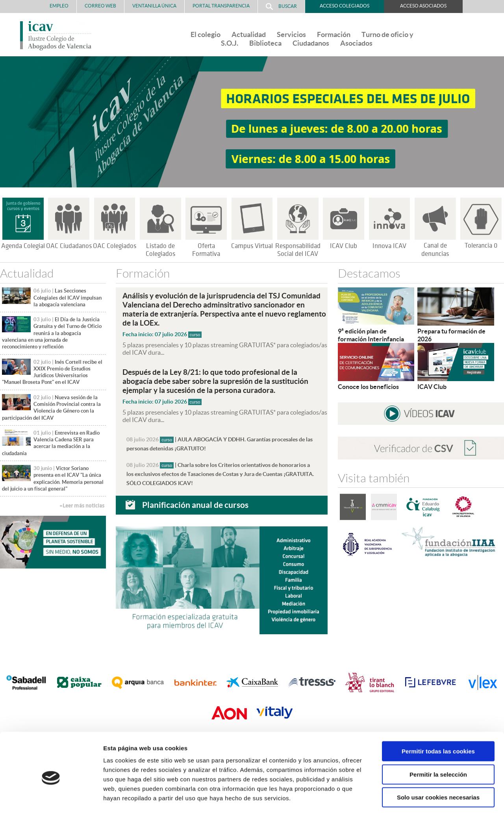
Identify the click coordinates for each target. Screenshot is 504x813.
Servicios (291, 34)
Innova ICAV (389, 246)
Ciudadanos (311, 43)
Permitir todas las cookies (438, 717)
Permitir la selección (438, 740)
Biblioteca (265, 43)
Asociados (356, 43)
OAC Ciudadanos (69, 246)
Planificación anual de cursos (195, 501)
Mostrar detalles (423, 797)
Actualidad (249, 34)
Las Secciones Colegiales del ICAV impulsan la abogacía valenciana (68, 298)
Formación (334, 34)
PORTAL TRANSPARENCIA (221, 6)
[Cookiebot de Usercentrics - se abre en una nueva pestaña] (51, 798)
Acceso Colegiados (345, 6)
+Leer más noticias (82, 506)
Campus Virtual (252, 246)
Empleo (59, 6)
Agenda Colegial (23, 246)
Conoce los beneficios (368, 387)
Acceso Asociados (423, 6)
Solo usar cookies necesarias (438, 763)
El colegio (206, 34)
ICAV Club (344, 246)
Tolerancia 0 (481, 246)
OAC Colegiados (115, 246)
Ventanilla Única (154, 6)
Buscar (281, 6)
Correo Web (100, 6)
